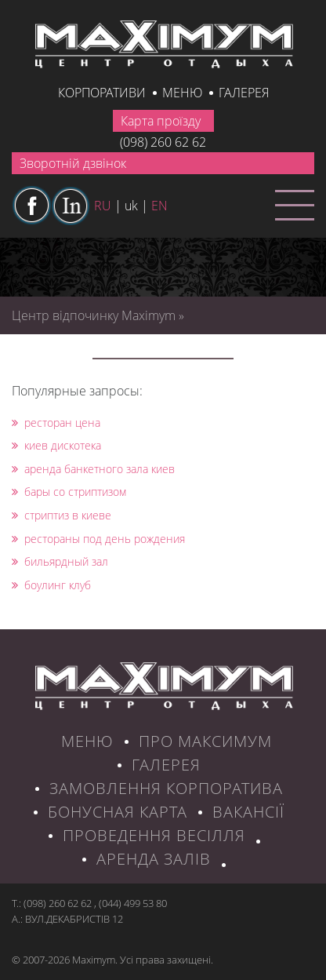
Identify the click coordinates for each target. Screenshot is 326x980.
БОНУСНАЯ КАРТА (118, 812)
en (159, 206)
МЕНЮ (87, 741)
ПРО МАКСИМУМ (205, 741)
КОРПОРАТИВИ (102, 93)
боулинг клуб (51, 585)
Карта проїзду (161, 121)
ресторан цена (56, 423)
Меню (182, 93)
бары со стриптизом (69, 492)
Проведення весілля (154, 835)
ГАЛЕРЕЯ (166, 765)
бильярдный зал (60, 561)
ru (103, 206)
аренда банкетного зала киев (93, 469)
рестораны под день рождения (98, 539)
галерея (244, 93)
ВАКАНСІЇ (248, 812)
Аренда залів (154, 859)
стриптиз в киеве (62, 515)
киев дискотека (56, 445)
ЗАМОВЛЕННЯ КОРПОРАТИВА (166, 788)
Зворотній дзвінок (73, 163)
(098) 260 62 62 (163, 142)
